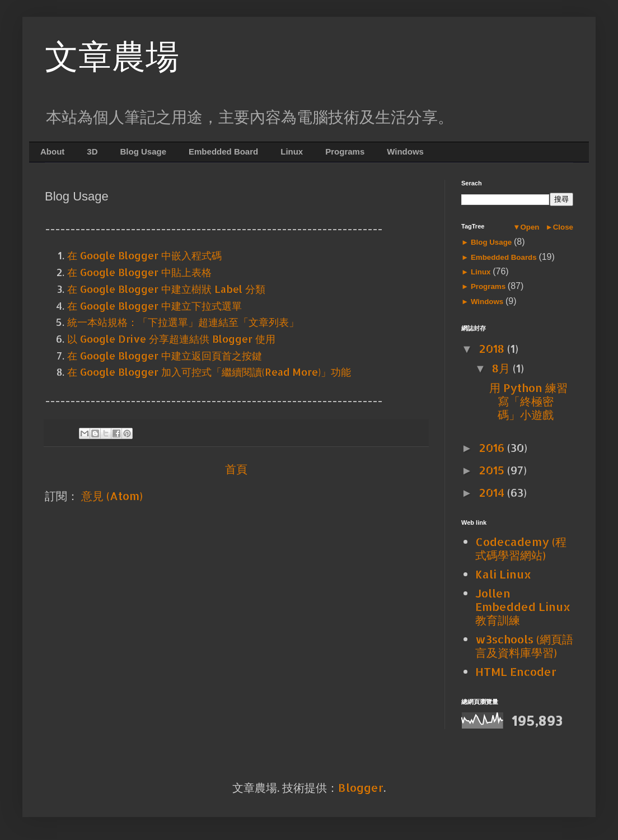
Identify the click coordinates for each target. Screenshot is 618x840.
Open (530, 227)
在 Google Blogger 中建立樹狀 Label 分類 (166, 289)
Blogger (361, 787)
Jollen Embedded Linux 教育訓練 (523, 606)
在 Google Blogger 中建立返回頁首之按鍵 (165, 355)
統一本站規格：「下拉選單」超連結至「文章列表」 (183, 322)
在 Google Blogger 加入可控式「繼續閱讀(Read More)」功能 (209, 372)
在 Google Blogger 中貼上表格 (139, 272)
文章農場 (112, 57)
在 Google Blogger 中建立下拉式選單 (154, 305)
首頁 (236, 469)
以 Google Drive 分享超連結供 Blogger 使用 (171, 339)
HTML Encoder (516, 671)
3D (92, 151)
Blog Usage (144, 151)
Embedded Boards (504, 257)
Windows (405, 151)
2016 (493, 447)
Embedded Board (223, 151)
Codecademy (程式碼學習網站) (521, 548)
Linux (292, 151)
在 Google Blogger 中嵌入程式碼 (144, 255)
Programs (345, 151)
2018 (493, 348)
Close (563, 227)
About (52, 151)
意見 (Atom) (112, 496)
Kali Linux (503, 574)
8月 (502, 368)
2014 (493, 492)
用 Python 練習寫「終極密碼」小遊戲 (528, 401)
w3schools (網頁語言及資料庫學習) (524, 646)
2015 (493, 470)
